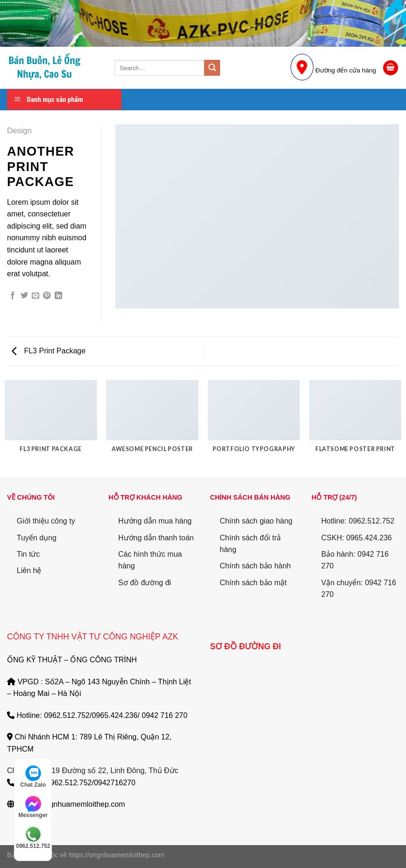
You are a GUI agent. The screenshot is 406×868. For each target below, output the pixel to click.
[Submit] (212, 68)
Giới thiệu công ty (46, 521)
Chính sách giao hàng (256, 521)
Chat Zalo (33, 776)
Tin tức (28, 554)
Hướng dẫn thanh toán (156, 538)
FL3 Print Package (49, 351)
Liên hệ (29, 570)
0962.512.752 (33, 838)
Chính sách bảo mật (253, 583)
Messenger (33, 807)
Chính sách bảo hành (255, 566)
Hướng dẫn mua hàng (155, 521)
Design (19, 131)
